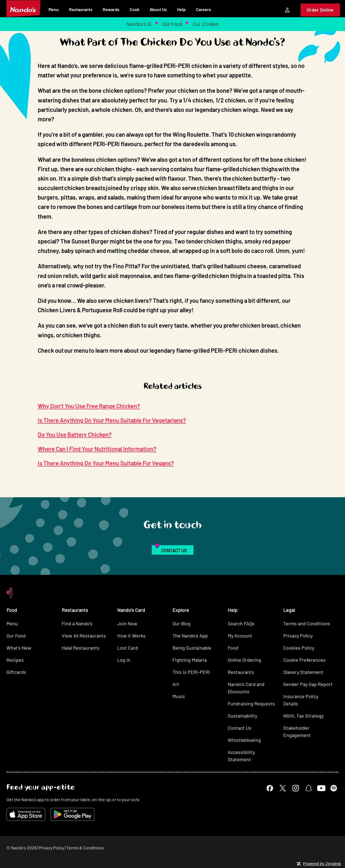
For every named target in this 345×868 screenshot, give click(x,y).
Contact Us (240, 728)
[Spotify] (334, 788)
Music (179, 696)
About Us (158, 9)
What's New (19, 648)
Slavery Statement (303, 672)
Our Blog (182, 623)
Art (176, 684)
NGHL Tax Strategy (303, 716)
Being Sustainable (192, 648)
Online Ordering (244, 660)
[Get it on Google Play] (73, 814)
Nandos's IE (139, 24)
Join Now (127, 623)
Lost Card (128, 648)
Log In (124, 660)
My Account (240, 636)
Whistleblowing (244, 740)
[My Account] (287, 10)
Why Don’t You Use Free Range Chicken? (89, 406)
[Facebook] (270, 788)
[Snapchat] (309, 788)
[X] (283, 788)
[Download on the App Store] (26, 814)
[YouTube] (321, 788)
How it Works (131, 636)
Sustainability (242, 716)
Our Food (172, 24)
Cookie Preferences (304, 660)
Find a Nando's (77, 623)
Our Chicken (206, 24)
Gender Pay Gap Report (308, 684)
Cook (134, 9)
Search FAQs (241, 623)
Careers (203, 9)
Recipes (15, 660)
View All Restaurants (84, 636)
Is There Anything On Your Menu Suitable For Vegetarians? (112, 420)
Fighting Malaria (190, 660)
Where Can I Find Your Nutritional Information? (97, 449)
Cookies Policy (299, 648)
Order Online (320, 10)
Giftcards (16, 672)
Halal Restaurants (81, 648)
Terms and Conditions (307, 623)
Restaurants (81, 9)
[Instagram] (296, 788)
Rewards (111, 9)
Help (181, 9)
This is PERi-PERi (191, 672)
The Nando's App (190, 636)
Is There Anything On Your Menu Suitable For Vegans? (106, 463)
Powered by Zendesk (322, 864)
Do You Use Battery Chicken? (75, 434)
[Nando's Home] (23, 9)
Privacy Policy (298, 636)
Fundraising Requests (251, 704)
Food (233, 648)
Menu (54, 9)
